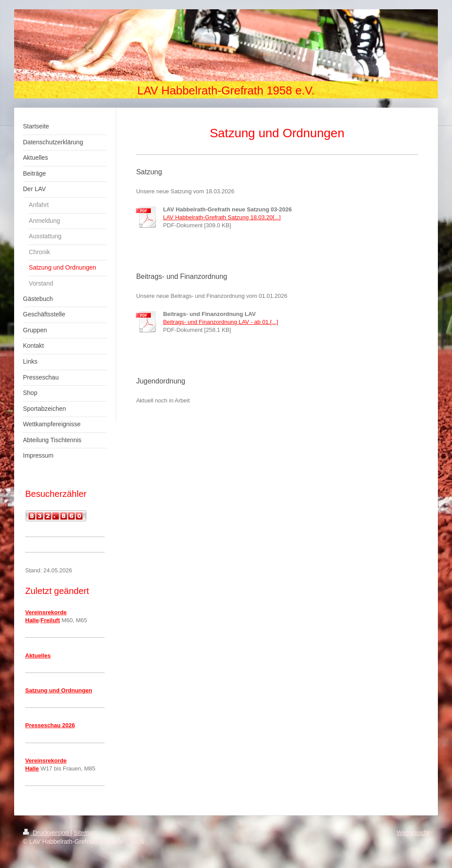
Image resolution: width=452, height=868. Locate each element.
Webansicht (413, 833)
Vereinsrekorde (46, 612)
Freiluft (50, 620)
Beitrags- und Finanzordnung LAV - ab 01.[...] (220, 322)
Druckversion (47, 833)
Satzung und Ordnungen (59, 690)
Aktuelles (38, 656)
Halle (32, 620)
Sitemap (85, 833)
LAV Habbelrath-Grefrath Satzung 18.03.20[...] (222, 217)
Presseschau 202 (49, 725)
